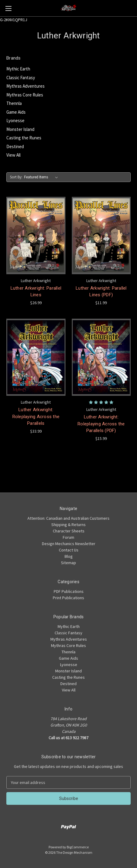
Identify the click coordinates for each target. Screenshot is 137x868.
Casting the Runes (24, 138)
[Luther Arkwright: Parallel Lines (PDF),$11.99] (101, 236)
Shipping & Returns (68, 525)
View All (13, 155)
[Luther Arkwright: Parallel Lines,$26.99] (36, 236)
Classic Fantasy (21, 78)
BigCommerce (78, 847)
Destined (15, 146)
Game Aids (16, 112)
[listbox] (42, 177)
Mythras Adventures (25, 86)
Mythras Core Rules (25, 95)
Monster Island (20, 129)
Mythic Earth (18, 69)
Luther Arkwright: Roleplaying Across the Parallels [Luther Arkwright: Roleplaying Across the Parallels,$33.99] (36, 416)
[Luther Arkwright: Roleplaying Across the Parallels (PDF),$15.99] (101, 357)
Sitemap (68, 563)
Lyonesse (15, 120)
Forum (68, 537)
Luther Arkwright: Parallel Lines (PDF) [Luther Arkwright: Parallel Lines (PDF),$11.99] (101, 292)
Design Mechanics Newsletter (69, 544)
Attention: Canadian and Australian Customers (68, 518)
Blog (69, 556)
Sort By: (16, 177)
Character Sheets (69, 531)
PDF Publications (69, 591)
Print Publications (68, 598)
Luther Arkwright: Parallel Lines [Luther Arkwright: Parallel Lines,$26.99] (36, 292)
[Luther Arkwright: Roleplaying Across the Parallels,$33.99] (36, 357)
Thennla (14, 103)
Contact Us (69, 550)
